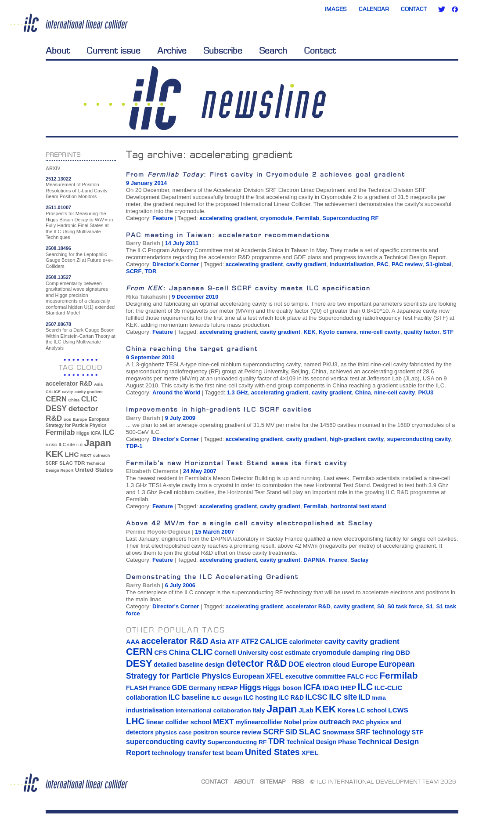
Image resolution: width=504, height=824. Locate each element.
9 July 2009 (180, 418)
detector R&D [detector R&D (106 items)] (256, 663)
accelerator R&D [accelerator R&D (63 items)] (69, 384)
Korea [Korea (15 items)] (346, 710)
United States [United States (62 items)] (94, 470)
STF (448, 332)
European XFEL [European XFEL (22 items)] (258, 676)
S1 (429, 606)
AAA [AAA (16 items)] (133, 642)
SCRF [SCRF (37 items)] (52, 463)
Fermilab (307, 218)
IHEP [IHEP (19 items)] (348, 688)
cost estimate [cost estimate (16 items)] (290, 653)
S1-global (439, 264)
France (338, 560)
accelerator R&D (308, 606)
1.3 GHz (238, 392)
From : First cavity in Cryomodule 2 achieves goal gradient (266, 174)
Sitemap (273, 781)
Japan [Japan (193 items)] (98, 443)
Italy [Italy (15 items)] (259, 710)
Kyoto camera (338, 332)
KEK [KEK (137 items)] (54, 454)
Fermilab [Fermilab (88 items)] (60, 432)
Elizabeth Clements (152, 471)
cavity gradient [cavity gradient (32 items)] (89, 392)
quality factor (422, 332)
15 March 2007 (214, 532)
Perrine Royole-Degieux (158, 532)
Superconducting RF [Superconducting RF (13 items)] (237, 742)
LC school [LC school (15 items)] (371, 710)
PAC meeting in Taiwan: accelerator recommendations (228, 235)
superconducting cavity (419, 439)
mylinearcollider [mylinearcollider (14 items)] (259, 722)
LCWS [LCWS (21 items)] (398, 710)
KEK (309, 332)
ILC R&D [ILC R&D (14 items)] (291, 698)
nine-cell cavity (380, 332)
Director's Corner (176, 264)
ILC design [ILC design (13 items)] (227, 698)
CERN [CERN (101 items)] (56, 399)
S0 (381, 606)
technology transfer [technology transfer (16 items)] (181, 753)
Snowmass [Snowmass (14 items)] (338, 732)
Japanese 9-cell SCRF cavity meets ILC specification (248, 288)
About (58, 51)
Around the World (176, 392)
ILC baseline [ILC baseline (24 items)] (189, 697)
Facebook (455, 9)
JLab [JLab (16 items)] (306, 710)
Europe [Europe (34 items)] (80, 419)
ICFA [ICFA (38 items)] (95, 433)
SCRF (134, 271)
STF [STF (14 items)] (418, 732)
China (363, 392)
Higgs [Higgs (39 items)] (83, 433)
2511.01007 (58, 207)
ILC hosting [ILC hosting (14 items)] (261, 698)
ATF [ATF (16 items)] (233, 642)
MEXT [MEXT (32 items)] (86, 455)
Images (336, 9)
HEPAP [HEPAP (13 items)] (228, 688)
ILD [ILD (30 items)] (79, 445)
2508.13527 (58, 277)
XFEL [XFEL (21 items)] (310, 753)
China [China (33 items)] (74, 400)
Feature (163, 218)
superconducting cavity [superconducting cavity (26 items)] (166, 741)
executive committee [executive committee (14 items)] (315, 676)
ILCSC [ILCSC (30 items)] (51, 445)
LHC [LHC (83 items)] (72, 454)
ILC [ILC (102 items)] (108, 432)
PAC (382, 264)
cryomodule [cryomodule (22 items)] (331, 652)
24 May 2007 (200, 471)
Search (273, 51)
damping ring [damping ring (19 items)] (373, 652)
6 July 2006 (180, 585)
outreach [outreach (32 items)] (101, 455)
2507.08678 (58, 324)
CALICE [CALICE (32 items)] (53, 392)
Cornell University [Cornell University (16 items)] (241, 653)
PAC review (407, 264)
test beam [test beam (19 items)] (228, 753)
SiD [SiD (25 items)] (291, 732)
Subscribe (223, 51)
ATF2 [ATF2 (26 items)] (250, 641)
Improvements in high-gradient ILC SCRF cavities (219, 409)
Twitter (442, 9)
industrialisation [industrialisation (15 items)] (150, 710)
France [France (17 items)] (160, 688)
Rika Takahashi (147, 297)
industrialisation (352, 264)
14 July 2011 (182, 243)
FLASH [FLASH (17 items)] (137, 688)
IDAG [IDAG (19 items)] (331, 688)
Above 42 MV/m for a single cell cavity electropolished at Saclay (249, 523)
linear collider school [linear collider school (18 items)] (179, 722)
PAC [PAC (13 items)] (358, 722)
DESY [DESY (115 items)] (56, 408)
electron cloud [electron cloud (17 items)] (328, 665)
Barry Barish (143, 243)
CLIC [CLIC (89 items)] (89, 399)
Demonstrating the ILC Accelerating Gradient (212, 576)
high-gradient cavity (357, 439)
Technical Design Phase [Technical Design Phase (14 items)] (321, 742)
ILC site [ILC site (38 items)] (67, 445)
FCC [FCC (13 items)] (372, 677)
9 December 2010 (195, 297)
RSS (298, 781)
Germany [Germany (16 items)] (202, 688)
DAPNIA (314, 560)
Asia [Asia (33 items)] (98, 384)
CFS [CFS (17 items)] (160, 653)
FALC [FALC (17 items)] (356, 676)
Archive (172, 51)
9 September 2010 (150, 357)
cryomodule (276, 218)
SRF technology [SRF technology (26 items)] (383, 732)
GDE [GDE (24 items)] (179, 688)
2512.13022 (58, 179)
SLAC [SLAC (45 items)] (66, 463)
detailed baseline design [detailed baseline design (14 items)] (189, 665)
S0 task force (405, 606)
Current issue (113, 51)
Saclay (359, 560)
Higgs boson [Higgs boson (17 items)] (282, 688)
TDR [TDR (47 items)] (79, 463)
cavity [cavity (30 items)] (68, 392)
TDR (151, 271)
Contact (414, 9)
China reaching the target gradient (192, 349)
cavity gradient (306, 264)
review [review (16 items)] (251, 732)
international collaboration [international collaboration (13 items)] (213, 710)
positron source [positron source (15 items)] (217, 732)
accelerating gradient (228, 218)
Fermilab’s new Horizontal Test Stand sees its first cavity (237, 463)
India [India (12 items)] (379, 698)
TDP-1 (134, 446)
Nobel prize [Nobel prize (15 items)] (301, 722)
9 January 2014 (146, 183)
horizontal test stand (358, 506)
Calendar (374, 9)
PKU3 (426, 392)
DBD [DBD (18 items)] (403, 653)
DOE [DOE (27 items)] (67, 420)
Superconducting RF (351, 218)
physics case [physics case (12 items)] (173, 732)
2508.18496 (58, 248)
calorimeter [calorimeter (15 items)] (306, 642)
